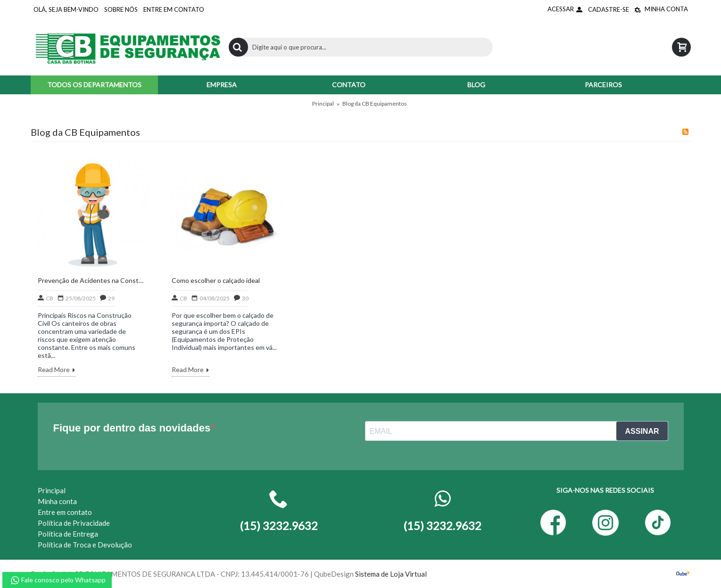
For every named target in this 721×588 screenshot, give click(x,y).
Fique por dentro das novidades (132, 428)
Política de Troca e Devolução (85, 545)
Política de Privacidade (74, 523)
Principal (323, 104)
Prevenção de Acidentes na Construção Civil (91, 280)
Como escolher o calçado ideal (216, 280)
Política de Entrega (68, 534)
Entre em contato (65, 512)
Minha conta (57, 501)
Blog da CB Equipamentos (375, 104)
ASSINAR (642, 431)
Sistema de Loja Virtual (391, 574)
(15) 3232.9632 (442, 526)
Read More (57, 370)
